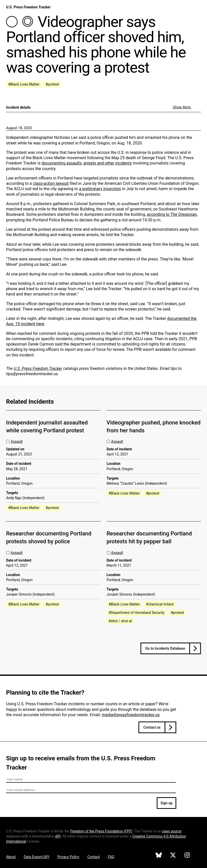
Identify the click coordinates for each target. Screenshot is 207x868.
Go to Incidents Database (165, 648)
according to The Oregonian (172, 214)
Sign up (166, 803)
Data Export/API (36, 857)
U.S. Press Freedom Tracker (28, 7)
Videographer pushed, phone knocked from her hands (154, 427)
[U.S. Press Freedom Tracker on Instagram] (187, 856)
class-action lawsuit (51, 183)
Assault (17, 441)
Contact (94, 857)
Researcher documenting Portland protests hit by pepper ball (149, 537)
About (11, 857)
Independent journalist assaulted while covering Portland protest (47, 427)
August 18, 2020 (19, 128)
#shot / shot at (120, 621)
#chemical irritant (160, 604)
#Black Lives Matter (24, 84)
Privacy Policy (68, 857)
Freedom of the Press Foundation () (101, 831)
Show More (182, 107)
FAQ (111, 857)
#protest (52, 84)
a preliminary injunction (100, 189)
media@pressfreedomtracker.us (131, 715)
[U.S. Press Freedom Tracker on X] (173, 856)
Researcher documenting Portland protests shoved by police (49, 537)
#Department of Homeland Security (137, 613)
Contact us (152, 727)
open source (172, 831)
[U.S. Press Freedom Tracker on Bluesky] (159, 856)
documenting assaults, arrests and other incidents (87, 163)
